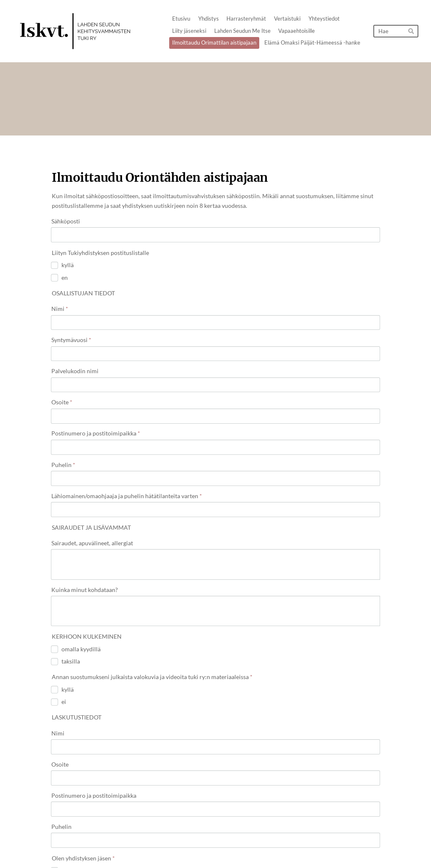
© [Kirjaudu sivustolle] (55, 846)
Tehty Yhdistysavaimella (352, 846)
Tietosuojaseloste (269, 846)
